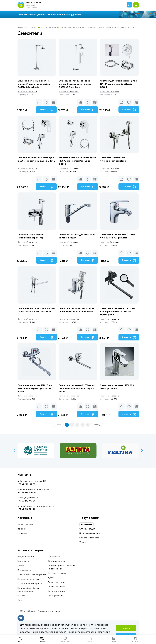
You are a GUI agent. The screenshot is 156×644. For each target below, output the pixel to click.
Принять (126, 628)
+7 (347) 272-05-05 (34, 3)
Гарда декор (24, 561)
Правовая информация (49, 611)
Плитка (21, 596)
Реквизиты (23, 533)
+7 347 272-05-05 (27, 501)
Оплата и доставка (89, 538)
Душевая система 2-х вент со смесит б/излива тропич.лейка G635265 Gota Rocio (34, 84)
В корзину (46, 110)
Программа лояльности (91, 533)
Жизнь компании (25, 524)
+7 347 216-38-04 (26, 509)
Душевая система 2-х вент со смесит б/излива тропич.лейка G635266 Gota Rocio (75, 84)
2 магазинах (69, 91)
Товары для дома (57, 587)
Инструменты (24, 570)
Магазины (86, 524)
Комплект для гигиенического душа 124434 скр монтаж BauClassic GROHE (118, 84)
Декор (21, 566)
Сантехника (51, 27)
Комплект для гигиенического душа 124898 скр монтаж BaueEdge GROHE (77, 161)
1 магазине (27, 91)
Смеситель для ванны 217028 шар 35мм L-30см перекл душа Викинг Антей (35, 388)
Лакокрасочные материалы (32, 575)
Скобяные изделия (57, 561)
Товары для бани (56, 582)
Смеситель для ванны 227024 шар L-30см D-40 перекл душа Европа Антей (77, 388)
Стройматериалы (57, 573)
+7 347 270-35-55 (26, 484)
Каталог (34, 27)
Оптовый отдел (87, 529)
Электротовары (56, 596)
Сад (20, 600)
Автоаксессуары (56, 591)
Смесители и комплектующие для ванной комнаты (89, 27)
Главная (21, 27)
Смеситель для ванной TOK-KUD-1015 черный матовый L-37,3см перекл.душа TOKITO (117, 311)
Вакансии (22, 529)
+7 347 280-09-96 (27, 492)
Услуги (83, 542)
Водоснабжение (26, 557)
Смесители (127, 27)
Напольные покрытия (28, 579)
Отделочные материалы (30, 583)
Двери (51, 578)
